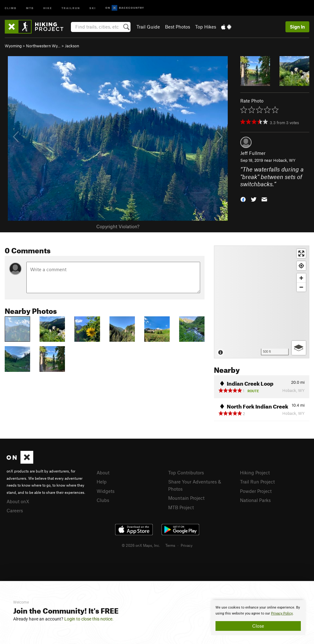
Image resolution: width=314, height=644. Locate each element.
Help (102, 482)
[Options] (299, 348)
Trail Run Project (257, 482)
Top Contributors (186, 472)
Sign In (297, 27)
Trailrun (71, 8)
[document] (258, 618)
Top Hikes (206, 27)
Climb (11, 8)
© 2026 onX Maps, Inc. (141, 545)
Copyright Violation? (118, 226)
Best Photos (178, 27)
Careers (15, 510)
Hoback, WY (284, 160)
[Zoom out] (301, 287)
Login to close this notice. (89, 619)
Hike (48, 8)
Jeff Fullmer (253, 153)
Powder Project (256, 491)
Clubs (103, 500)
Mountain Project (186, 498)
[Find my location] (301, 266)
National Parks (255, 500)
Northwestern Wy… (43, 46)
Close (258, 626)
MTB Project (181, 507)
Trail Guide (148, 27)
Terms (170, 545)
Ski (93, 8)
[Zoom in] (301, 278)
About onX (18, 501)
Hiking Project (255, 472)
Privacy (187, 545)
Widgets (106, 491)
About (103, 472)
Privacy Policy (282, 613)
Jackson (72, 46)
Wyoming (13, 46)
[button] (243, 199)
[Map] (262, 302)
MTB (30, 8)
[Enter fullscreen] (301, 253)
